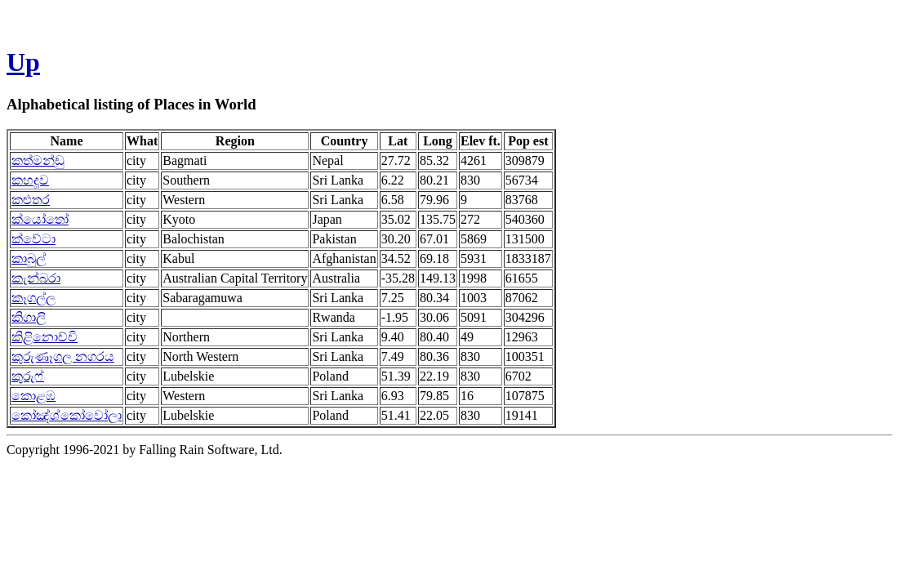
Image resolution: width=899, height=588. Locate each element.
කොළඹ (33, 396)
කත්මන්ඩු (38, 160)
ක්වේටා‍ (33, 239)
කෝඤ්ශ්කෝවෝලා (67, 415)
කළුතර (31, 200)
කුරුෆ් (28, 376)
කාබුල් (29, 258)
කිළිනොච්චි (45, 337)
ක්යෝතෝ (40, 219)
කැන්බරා (36, 278)
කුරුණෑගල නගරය (63, 356)
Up (23, 62)
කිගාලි (29, 317)
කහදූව (30, 180)
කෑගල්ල (33, 298)
